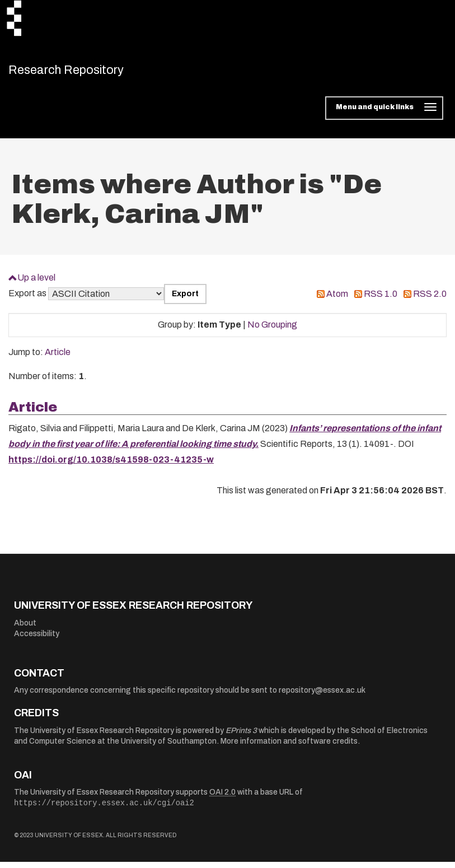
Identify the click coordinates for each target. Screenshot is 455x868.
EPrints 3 (241, 736)
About (25, 629)
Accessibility (37, 640)
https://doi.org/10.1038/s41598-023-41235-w (111, 466)
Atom (337, 300)
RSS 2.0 (430, 300)
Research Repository (87, 73)
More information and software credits (289, 747)
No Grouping (272, 331)
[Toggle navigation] (384, 114)
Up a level (36, 283)
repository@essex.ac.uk (322, 696)
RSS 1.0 (381, 300)
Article (58, 358)
